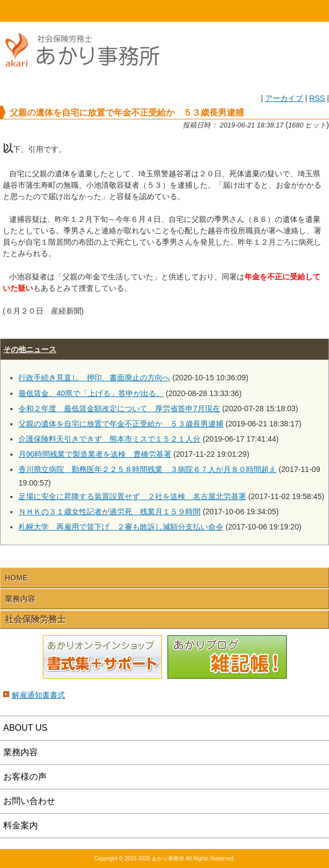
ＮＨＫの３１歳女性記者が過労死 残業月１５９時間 (109, 512)
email (206, 11)
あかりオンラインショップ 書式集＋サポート (102, 658)
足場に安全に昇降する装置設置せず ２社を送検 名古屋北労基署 (132, 496)
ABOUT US (25, 728)
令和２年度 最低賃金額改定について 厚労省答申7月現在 (119, 409)
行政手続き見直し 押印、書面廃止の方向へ (94, 378)
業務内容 (20, 599)
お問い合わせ (29, 801)
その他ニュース (30, 349)
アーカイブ (284, 98)
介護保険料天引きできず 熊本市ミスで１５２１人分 (109, 439)
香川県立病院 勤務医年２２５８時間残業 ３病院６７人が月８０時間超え (147, 469)
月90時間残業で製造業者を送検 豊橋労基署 (95, 454)
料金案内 (21, 825)
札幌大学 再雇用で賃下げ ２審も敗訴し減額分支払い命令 (121, 527)
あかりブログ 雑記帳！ (227, 658)
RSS (317, 98)
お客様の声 (25, 777)
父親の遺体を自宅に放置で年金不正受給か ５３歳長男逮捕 (121, 424)
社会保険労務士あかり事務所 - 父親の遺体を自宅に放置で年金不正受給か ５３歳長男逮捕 (87, 77)
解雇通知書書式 (38, 695)
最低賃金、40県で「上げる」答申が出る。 (91, 393)
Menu (288, 11)
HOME (41, 11)
